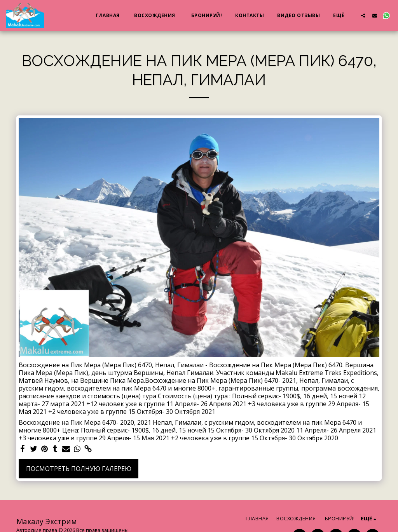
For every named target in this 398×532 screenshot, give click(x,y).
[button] (363, 15)
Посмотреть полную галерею (79, 469)
